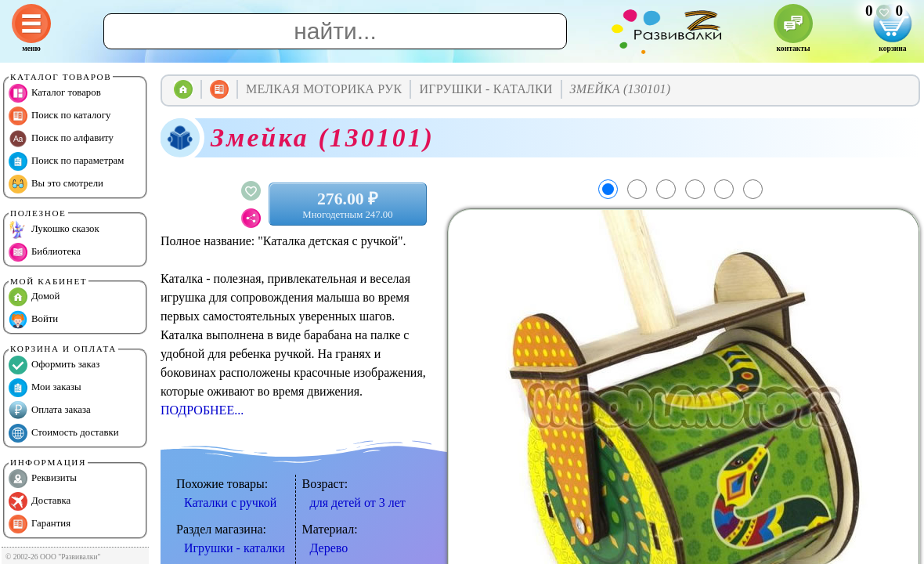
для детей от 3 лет (358, 503)
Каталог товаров (55, 93)
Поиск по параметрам (66, 161)
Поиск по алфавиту (61, 139)
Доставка (40, 501)
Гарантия (40, 524)
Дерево (329, 548)
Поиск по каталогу (60, 116)
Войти (33, 320)
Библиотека (45, 252)
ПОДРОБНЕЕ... (202, 410)
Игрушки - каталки (235, 548)
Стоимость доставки (64, 433)
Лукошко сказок (54, 230)
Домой (34, 297)
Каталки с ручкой (230, 503)
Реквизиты (43, 479)
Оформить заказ (54, 365)
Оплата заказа (50, 410)
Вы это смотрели (56, 184)
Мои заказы (45, 388)
